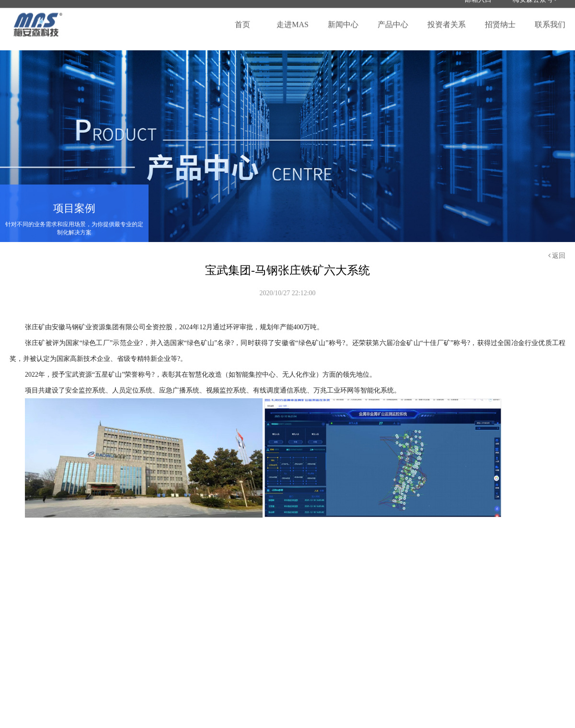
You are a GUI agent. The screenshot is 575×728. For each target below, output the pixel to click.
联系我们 (550, 19)
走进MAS (293, 19)
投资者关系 (447, 19)
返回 (557, 256)
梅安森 (38, 19)
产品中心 (393, 19)
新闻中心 (343, 19)
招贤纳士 (500, 19)
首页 (242, 19)
